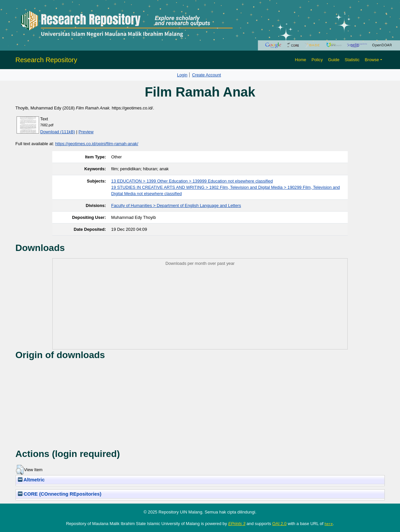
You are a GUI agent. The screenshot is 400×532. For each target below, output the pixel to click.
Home (300, 60)
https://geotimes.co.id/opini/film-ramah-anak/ (97, 144)
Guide (334, 60)
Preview (86, 132)
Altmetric (31, 480)
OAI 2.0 (279, 524)
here (329, 524)
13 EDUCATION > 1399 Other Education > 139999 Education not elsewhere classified (192, 181)
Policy (317, 60)
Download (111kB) (58, 132)
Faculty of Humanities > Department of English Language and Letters (176, 205)
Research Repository (46, 60)
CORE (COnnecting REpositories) (60, 494)
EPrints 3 (237, 524)
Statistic (352, 60)
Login (182, 75)
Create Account (206, 75)
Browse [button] (372, 60)
